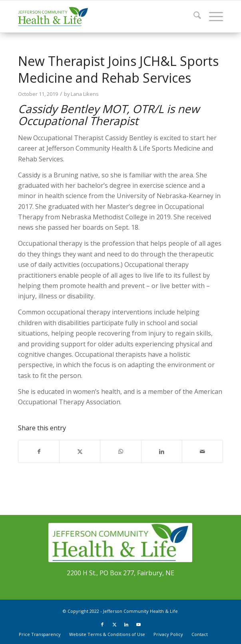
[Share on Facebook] (39, 451)
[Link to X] (114, 624)
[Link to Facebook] (102, 624)
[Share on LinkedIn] (162, 451)
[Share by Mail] (202, 451)
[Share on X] (80, 451)
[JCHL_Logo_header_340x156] (100, 16)
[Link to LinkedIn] (126, 624)
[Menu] (212, 16)
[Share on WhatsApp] (120, 451)
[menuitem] (193, 16)
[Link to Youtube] (138, 624)
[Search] (193, 16)
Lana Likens (85, 94)
